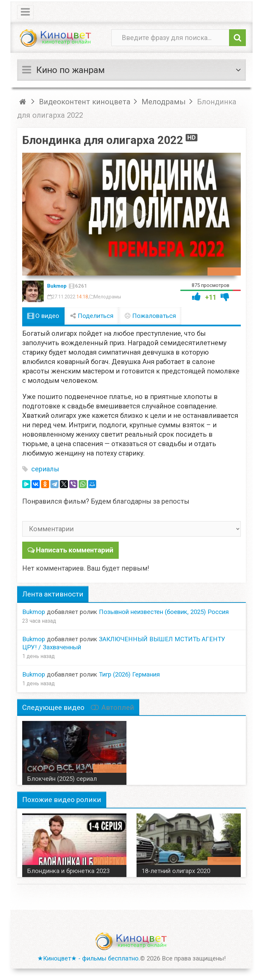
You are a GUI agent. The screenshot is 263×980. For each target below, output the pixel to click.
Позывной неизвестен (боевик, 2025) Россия (164, 611)
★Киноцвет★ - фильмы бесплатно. (89, 958)
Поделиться (92, 316)
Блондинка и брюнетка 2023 (68, 871)
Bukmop (57, 286)
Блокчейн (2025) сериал (62, 778)
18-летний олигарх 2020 (176, 871)
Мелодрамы (107, 297)
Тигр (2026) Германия (129, 674)
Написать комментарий (74, 550)
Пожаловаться (150, 316)
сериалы (45, 469)
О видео (43, 316)
